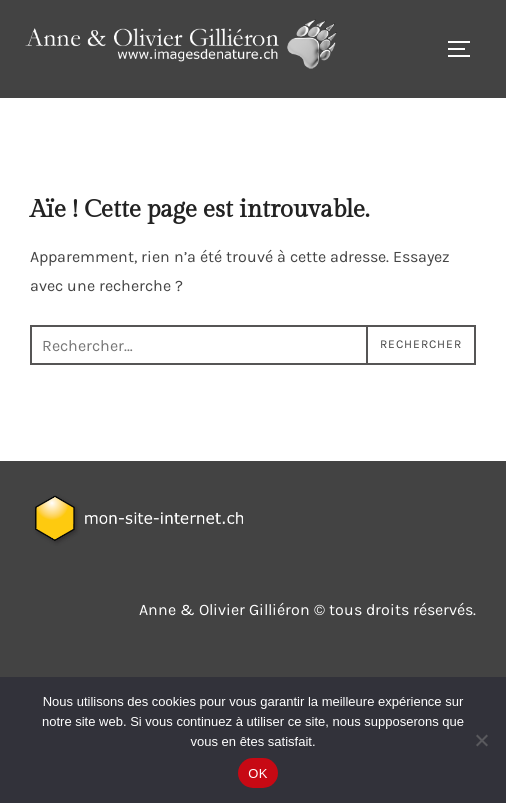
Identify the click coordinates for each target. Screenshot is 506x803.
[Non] (481, 740)
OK (257, 773)
